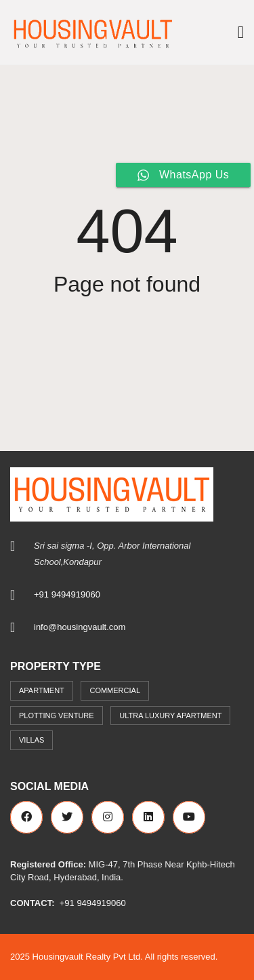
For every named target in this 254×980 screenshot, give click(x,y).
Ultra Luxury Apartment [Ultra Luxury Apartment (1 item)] (170, 716)
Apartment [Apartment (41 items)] (42, 690)
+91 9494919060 (67, 594)
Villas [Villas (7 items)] (31, 740)
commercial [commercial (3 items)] (115, 690)
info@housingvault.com (80, 627)
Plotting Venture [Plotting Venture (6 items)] (57, 716)
